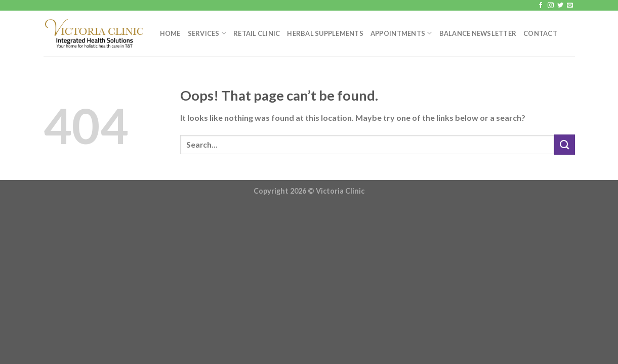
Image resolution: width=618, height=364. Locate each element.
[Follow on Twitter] (560, 6)
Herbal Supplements (325, 33)
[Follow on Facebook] (541, 6)
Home (170, 33)
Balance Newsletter (478, 33)
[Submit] (564, 144)
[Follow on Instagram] (551, 6)
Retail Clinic (257, 33)
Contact (540, 33)
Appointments (401, 33)
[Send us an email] (570, 6)
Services (207, 33)
